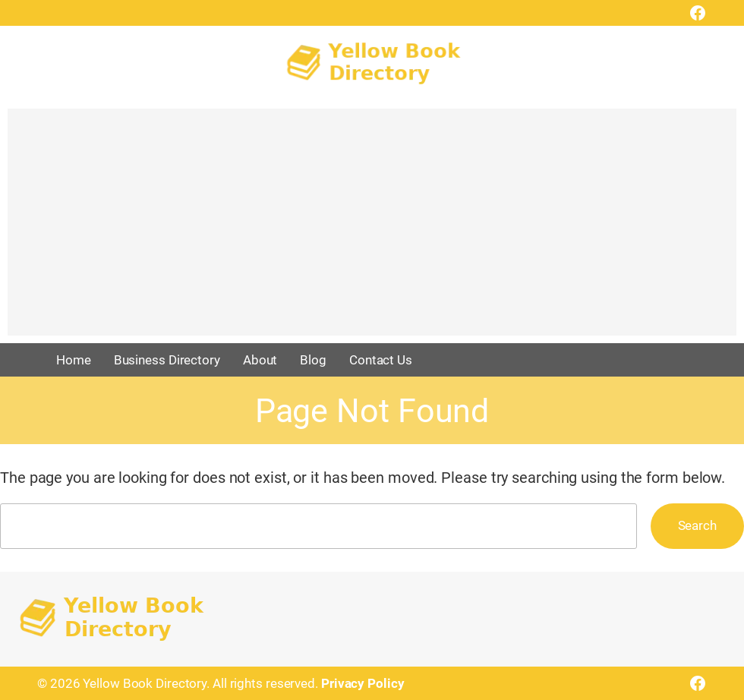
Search (697, 525)
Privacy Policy (363, 683)
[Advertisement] (372, 229)
